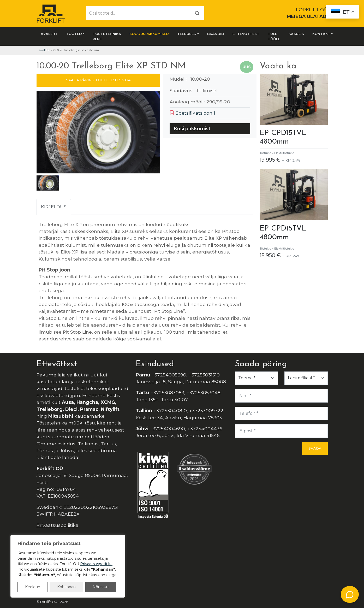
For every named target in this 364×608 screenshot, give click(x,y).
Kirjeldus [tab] (54, 207)
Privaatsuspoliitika (58, 525)
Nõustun (101, 587)
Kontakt (321, 34)
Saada (315, 448)
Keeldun (33, 587)
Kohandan (66, 587)
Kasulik (296, 34)
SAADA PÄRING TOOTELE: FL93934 (98, 80)
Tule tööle (274, 36)
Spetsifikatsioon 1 (192, 113)
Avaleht (49, 34)
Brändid (216, 34)
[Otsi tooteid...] (138, 13)
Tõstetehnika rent (107, 36)
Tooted (74, 34)
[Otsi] (197, 13)
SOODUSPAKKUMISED (149, 34)
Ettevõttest (246, 34)
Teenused (187, 34)
